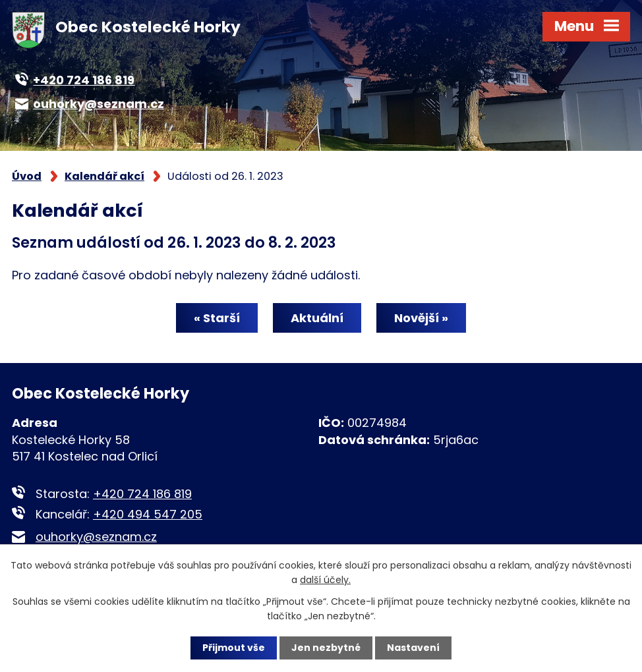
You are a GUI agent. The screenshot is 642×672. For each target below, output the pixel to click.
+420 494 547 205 (148, 514)
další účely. (325, 580)
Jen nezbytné (326, 648)
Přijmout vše (234, 648)
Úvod (27, 176)
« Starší (217, 318)
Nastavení (413, 648)
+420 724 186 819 (142, 494)
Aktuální (317, 318)
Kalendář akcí (104, 176)
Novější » (421, 318)
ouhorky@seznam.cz (96, 537)
